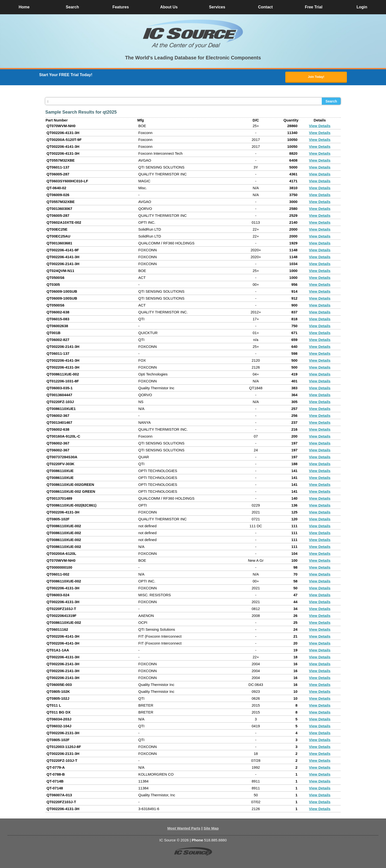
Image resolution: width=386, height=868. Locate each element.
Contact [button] (265, 7)
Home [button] (24, 7)
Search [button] (72, 7)
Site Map (211, 828)
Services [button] (217, 7)
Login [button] (362, 7)
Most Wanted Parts (184, 828)
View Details (320, 126)
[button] (193, 34)
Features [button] (121, 7)
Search (331, 101)
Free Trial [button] (314, 7)
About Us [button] (169, 7)
